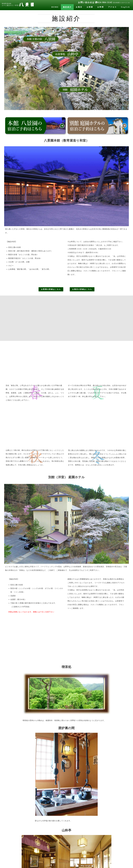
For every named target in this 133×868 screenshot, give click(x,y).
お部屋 (90, 7)
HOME (55, 7)
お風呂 (79, 7)
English (125, 7)
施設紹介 (67, 7)
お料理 (101, 7)
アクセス (112, 7)
